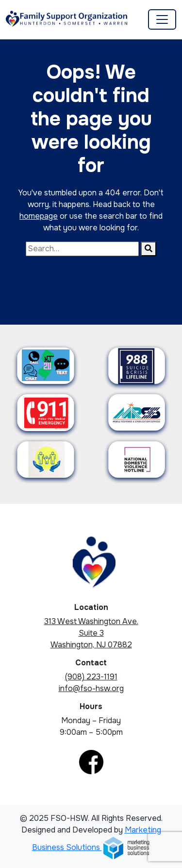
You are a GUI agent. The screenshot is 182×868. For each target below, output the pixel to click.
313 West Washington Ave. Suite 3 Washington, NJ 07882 (91, 633)
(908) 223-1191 (91, 677)
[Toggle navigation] (162, 19)
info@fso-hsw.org (91, 688)
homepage (39, 216)
